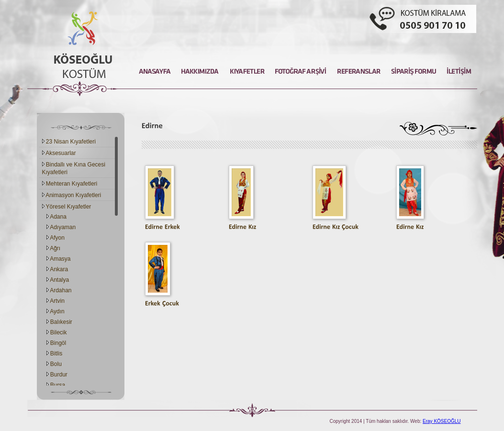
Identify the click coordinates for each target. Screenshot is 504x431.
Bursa (56, 385)
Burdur (57, 375)
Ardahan (59, 290)
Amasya (59, 259)
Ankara (57, 269)
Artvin (56, 301)
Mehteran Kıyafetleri (70, 184)
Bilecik (57, 332)
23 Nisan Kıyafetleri (69, 142)
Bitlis (55, 354)
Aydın (56, 311)
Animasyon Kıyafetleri (72, 195)
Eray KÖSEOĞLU (442, 421)
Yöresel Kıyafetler (67, 207)
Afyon (56, 238)
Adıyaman (61, 227)
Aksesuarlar (59, 153)
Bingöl (56, 343)
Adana (56, 217)
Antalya (58, 280)
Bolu (54, 364)
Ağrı (54, 248)
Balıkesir (59, 322)
